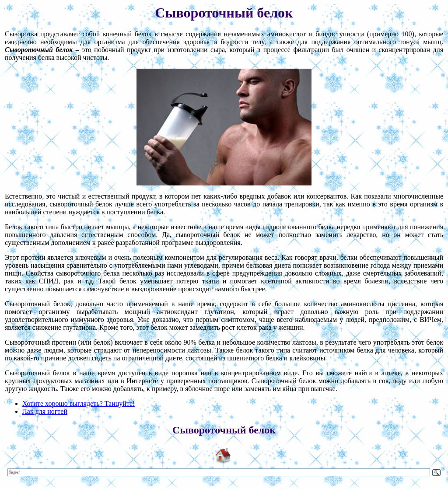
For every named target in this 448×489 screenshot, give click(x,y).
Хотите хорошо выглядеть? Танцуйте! (79, 403)
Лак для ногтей (45, 411)
